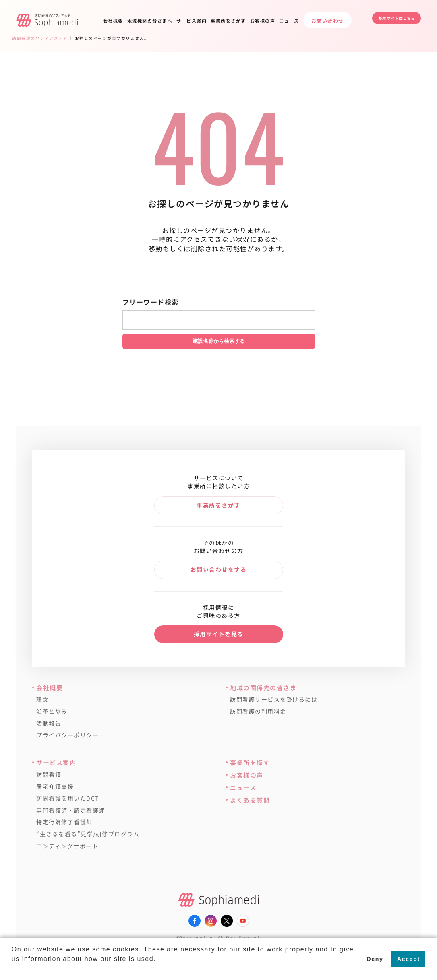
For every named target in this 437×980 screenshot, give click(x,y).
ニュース (289, 21)
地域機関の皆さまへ (150, 21)
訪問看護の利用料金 (258, 711)
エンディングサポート (67, 846)
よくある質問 (250, 800)
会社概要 (113, 21)
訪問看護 (49, 775)
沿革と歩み (52, 711)
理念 (42, 700)
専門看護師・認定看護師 (71, 810)
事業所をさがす (228, 21)
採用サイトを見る (219, 634)
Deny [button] (375, 959)
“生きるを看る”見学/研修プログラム (88, 834)
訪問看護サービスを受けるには (274, 700)
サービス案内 (192, 21)
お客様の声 (263, 21)
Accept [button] (409, 959)
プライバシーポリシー (67, 735)
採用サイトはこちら (389, 20)
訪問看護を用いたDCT (68, 798)
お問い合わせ (328, 20)
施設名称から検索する (219, 341)
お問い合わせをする (219, 569)
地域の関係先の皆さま (263, 688)
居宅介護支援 (55, 787)
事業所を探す (250, 762)
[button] (13, 970)
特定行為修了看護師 (64, 822)
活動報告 (49, 723)
